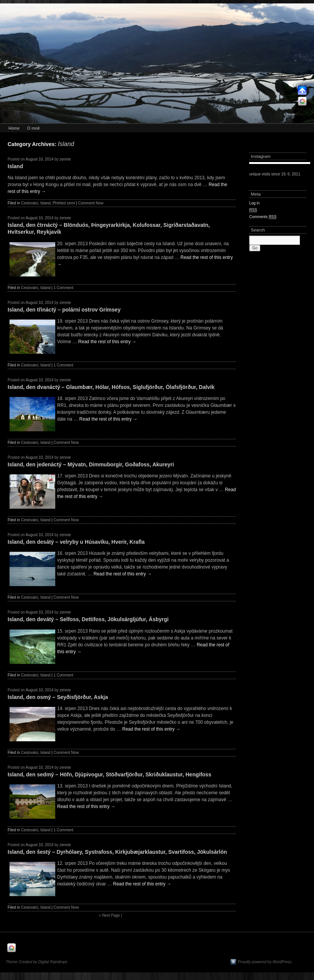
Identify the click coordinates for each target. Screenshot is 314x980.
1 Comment (63, 288)
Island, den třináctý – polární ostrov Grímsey (64, 310)
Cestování (30, 203)
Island (15, 166)
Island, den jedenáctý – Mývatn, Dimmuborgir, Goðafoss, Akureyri (91, 464)
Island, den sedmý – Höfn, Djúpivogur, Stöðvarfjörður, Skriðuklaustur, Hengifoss (109, 774)
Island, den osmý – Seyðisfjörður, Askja (58, 697)
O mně (33, 128)
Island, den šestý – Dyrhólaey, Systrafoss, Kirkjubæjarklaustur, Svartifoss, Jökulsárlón (117, 852)
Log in (254, 203)
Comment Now (91, 203)
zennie (65, 159)
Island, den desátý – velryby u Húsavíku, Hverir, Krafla (76, 542)
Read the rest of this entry (107, 342)
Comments (263, 217)
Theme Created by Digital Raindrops (37, 962)
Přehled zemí (64, 203)
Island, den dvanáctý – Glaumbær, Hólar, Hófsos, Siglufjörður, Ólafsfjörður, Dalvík (111, 387)
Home (14, 128)
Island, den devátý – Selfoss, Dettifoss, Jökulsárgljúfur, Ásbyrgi (88, 619)
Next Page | (111, 915)
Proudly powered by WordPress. (265, 962)
